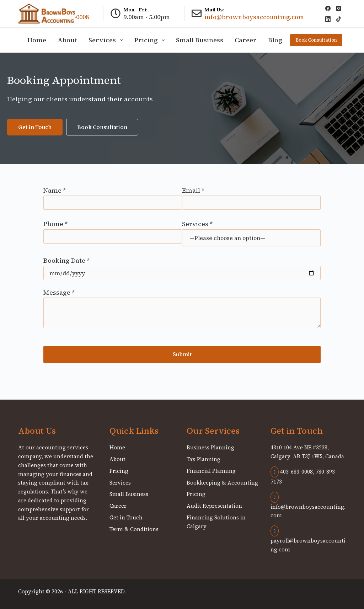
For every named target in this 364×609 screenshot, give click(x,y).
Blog (275, 40)
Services (107, 40)
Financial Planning (211, 471)
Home (37, 40)
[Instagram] (339, 8)
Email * (251, 197)
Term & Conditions (134, 529)
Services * (251, 231)
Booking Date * (182, 266)
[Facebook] (328, 8)
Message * (182, 308)
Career (246, 40)
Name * (113, 197)
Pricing (151, 40)
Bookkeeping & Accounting (222, 483)
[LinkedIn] (328, 19)
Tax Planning (204, 459)
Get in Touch (126, 517)
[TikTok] (339, 19)
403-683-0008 (292, 472)
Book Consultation (316, 40)
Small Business (200, 40)
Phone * (113, 230)
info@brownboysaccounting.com (254, 17)
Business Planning (210, 447)
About (67, 40)
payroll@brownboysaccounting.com (308, 540)
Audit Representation (214, 506)
